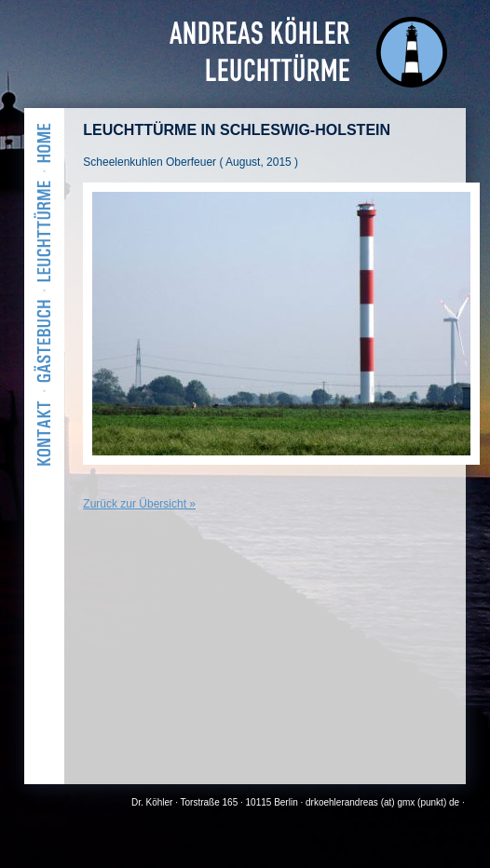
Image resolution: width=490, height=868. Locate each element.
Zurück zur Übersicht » (139, 504)
